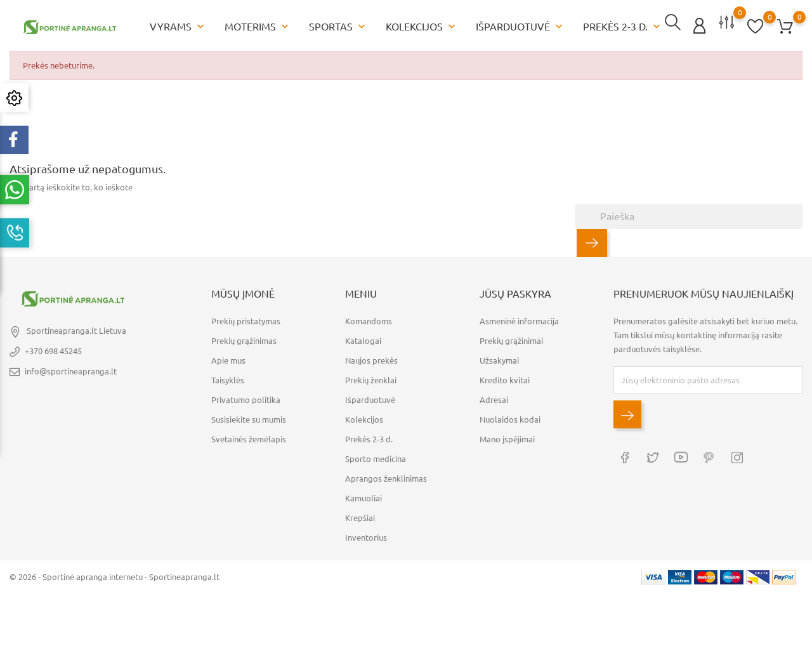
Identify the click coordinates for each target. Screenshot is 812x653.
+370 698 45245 (53, 348)
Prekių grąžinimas (244, 338)
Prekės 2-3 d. (623, 25)
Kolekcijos (422, 25)
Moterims (258, 25)
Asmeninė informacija (519, 318)
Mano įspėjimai (507, 436)
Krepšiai (360, 515)
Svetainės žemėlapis (249, 436)
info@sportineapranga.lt (71, 369)
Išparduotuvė (521, 25)
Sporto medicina (376, 456)
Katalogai (363, 338)
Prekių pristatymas (246, 318)
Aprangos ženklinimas (386, 475)
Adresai (494, 397)
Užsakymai (499, 357)
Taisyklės (228, 377)
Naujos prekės (371, 357)
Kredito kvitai (505, 377)
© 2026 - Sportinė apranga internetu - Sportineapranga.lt (115, 574)
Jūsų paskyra (515, 291)
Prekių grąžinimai (511, 338)
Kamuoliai (363, 495)
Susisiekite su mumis (249, 416)
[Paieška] (689, 214)
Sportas (338, 25)
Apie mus (228, 357)
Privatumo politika (246, 397)
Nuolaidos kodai (510, 416)
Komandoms (369, 318)
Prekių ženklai (371, 377)
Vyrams (178, 25)
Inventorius (366, 534)
